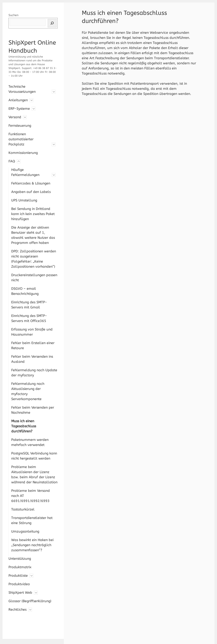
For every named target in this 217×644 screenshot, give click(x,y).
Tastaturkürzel (23, 509)
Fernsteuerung (20, 126)
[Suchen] (52, 23)
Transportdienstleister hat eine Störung (32, 520)
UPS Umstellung (24, 200)
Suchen (13, 15)
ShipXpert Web (20, 593)
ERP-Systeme (19, 109)
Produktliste (18, 576)
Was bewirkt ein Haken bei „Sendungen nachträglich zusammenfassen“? (32, 545)
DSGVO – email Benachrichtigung (25, 291)
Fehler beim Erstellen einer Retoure (33, 345)
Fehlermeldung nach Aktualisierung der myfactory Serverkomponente (28, 391)
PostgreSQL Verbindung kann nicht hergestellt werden (34, 456)
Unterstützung (20, 559)
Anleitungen (18, 100)
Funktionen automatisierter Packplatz (21, 139)
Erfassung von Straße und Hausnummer (32, 332)
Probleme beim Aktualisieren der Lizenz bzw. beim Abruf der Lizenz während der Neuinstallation (34, 475)
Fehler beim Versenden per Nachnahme (33, 410)
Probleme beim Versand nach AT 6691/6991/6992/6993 (31, 496)
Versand (15, 117)
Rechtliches (17, 610)
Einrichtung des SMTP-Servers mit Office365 (29, 318)
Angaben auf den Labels (31, 192)
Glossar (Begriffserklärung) (30, 601)
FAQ (12, 161)
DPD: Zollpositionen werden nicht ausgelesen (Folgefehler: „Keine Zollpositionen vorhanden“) (34, 259)
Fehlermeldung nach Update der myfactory (34, 373)
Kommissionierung (23, 153)
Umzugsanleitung (25, 531)
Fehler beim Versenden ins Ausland (32, 359)
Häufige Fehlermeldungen (25, 172)
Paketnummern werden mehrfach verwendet (30, 442)
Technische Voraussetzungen (22, 89)
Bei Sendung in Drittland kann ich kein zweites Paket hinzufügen (33, 214)
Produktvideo (19, 584)
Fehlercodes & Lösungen (31, 183)
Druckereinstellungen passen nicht (34, 278)
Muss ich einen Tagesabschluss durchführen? (24, 426)
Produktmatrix (20, 567)
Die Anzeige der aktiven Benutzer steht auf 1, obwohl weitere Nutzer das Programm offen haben (33, 235)
